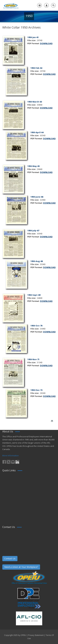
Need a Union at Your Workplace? (21, 567)
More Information (11, 456)
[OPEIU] (11, 5)
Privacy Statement (36, 635)
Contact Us (10, 558)
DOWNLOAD (46, 43)
